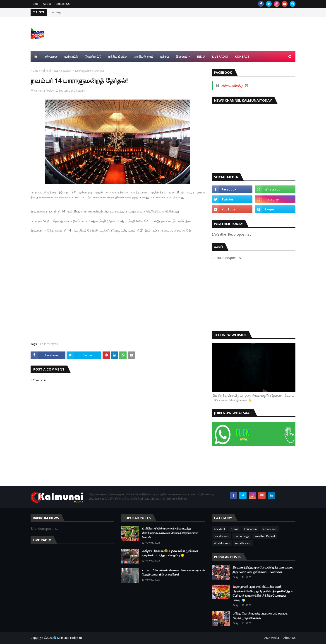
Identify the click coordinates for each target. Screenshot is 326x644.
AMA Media (272, 638)
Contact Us (62, 4)
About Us (289, 638)
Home (35, 4)
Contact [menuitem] (242, 56)
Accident (219, 529)
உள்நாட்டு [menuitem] (71, 56)
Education (250, 529)
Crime (235, 529)
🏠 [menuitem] (36, 56)
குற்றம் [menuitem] (164, 56)
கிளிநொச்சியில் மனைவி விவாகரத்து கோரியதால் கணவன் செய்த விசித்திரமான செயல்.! (170, 533)
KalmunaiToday (44, 91)
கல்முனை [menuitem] (51, 56)
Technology (242, 536)
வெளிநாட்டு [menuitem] (93, 56)
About (47, 4)
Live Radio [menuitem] (220, 56)
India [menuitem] (201, 56)
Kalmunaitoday (232, 85)
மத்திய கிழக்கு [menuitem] (118, 56)
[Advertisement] (118, 285)
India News (269, 529)
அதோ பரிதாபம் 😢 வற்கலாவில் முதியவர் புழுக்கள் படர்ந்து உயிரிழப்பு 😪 (170, 553)
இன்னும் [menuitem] (181, 56)
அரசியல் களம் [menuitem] (144, 56)
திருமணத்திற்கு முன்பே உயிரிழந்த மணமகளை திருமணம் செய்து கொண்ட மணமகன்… (263, 570)
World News (222, 543)
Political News (50, 71)
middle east (243, 543)
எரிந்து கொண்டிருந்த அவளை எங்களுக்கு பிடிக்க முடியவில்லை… (260, 616)
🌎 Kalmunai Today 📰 (68, 638)
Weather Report (265, 536)
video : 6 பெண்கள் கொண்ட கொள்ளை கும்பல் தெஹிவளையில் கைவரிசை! (173, 572)
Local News (221, 536)
